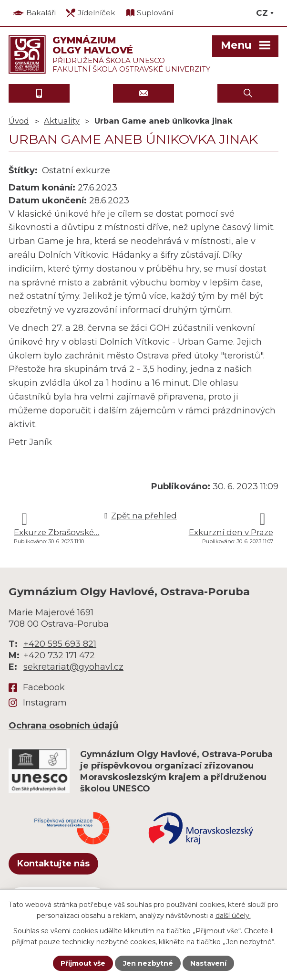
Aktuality (62, 121)
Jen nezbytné (148, 963)
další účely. (233, 915)
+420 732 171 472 (59, 655)
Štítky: (23, 170)
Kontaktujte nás (53, 864)
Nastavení (208, 963)
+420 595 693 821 (60, 644)
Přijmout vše (83, 963)
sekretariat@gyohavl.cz (73, 667)
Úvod (19, 121)
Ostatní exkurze (76, 170)
